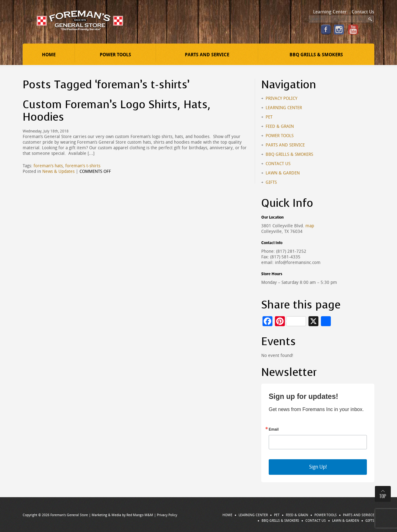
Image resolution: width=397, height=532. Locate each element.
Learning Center (330, 12)
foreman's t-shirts (83, 166)
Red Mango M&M (140, 515)
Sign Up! (318, 467)
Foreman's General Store (69, 515)
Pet (269, 117)
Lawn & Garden (283, 173)
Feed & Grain (280, 126)
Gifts (271, 182)
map (310, 226)
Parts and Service (207, 55)
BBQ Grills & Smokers (316, 55)
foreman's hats (48, 166)
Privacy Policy (281, 98)
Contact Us (363, 12)
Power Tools (115, 55)
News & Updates (58, 171)
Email (274, 429)
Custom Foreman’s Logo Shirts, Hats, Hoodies (117, 111)
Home (49, 55)
